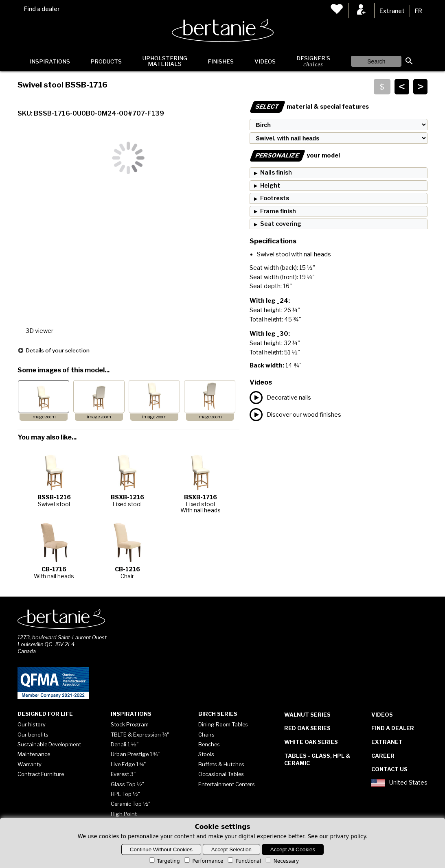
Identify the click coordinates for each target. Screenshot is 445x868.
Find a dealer (42, 9)
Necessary (282, 861)
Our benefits (33, 735)
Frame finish (278, 211)
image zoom (44, 417)
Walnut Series (307, 715)
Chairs (206, 735)
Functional (244, 861)
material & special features (309, 107)
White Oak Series (311, 742)
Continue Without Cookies (161, 849)
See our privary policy (337, 836)
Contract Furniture (41, 774)
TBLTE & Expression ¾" (140, 735)
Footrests (275, 198)
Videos (265, 61)
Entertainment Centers (227, 784)
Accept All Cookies (293, 849)
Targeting (164, 861)
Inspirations (50, 61)
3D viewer (39, 331)
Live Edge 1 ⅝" (128, 764)
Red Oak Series (307, 728)
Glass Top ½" (127, 784)
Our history (32, 724)
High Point (124, 814)
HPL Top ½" (125, 794)
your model (295, 155)
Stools (206, 754)
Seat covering (281, 224)
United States (399, 783)
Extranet (392, 11)
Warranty (30, 764)
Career (383, 756)
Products (106, 61)
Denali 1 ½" (125, 744)
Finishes (221, 61)
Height (270, 186)
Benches (209, 744)
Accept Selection (231, 849)
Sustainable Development (49, 744)
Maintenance (34, 754)
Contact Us (389, 769)
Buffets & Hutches (221, 764)
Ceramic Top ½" (130, 804)
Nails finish (276, 173)
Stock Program (130, 724)
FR (419, 11)
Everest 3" (123, 774)
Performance (203, 861)
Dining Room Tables (223, 724)
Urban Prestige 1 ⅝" (135, 754)
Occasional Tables (221, 774)
